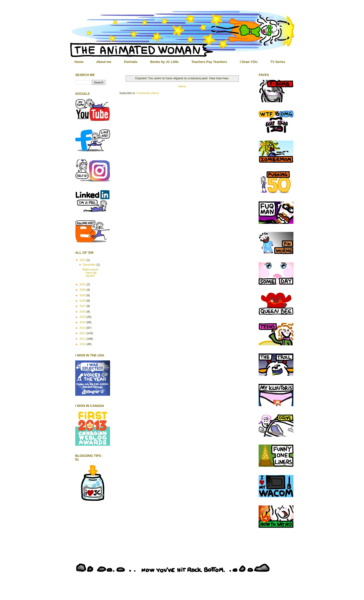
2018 (83, 301)
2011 (83, 339)
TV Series (278, 62)
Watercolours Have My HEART (90, 273)
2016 (83, 312)
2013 (83, 328)
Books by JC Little (164, 62)
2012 (83, 333)
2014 (83, 322)
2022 (83, 260)
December (90, 265)
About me (104, 62)
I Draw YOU (249, 62)
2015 (83, 317)
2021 (83, 284)
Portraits (131, 62)
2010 (83, 344)
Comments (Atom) (148, 93)
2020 (83, 290)
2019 (83, 295)
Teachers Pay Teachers (209, 62)
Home (79, 62)
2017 (83, 306)
